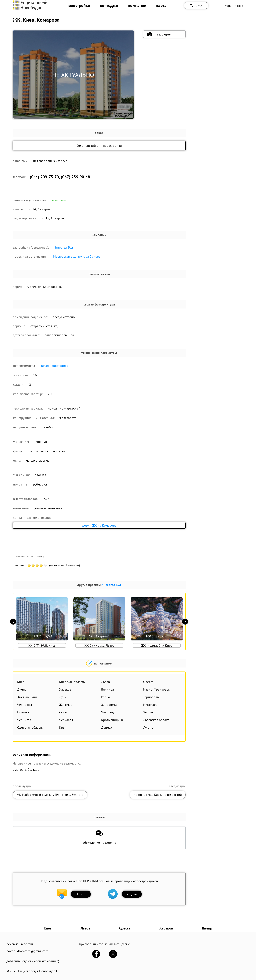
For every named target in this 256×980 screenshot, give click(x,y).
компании (137, 6)
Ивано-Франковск (156, 689)
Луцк (63, 697)
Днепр (22, 689)
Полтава (23, 712)
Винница (107, 689)
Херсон (148, 712)
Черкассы (66, 720)
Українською (234, 6)
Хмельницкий (27, 697)
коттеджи (109, 6)
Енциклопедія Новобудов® (38, 971)
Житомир (66, 705)
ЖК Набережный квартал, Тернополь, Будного (50, 795)
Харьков (65, 689)
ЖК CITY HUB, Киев (42, 645)
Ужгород (107, 712)
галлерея (160, 34)
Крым (63, 727)
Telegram (132, 894)
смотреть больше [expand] (26, 770)
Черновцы (25, 705)
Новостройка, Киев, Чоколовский (158, 795)
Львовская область (157, 720)
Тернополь (151, 697)
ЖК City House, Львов (99, 645)
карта (161, 6)
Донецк (107, 727)
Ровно (106, 697)
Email (81, 894)
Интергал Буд (63, 247)
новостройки (78, 6)
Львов (105, 682)
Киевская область (72, 682)
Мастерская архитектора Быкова (77, 256)
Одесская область (30, 727)
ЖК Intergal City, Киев (157, 645)
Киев (21, 682)
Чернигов (24, 720)
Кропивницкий (112, 720)
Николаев (150, 705)
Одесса (148, 682)
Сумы (63, 712)
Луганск (149, 727)
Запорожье (109, 705)
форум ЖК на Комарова (99, 525)
